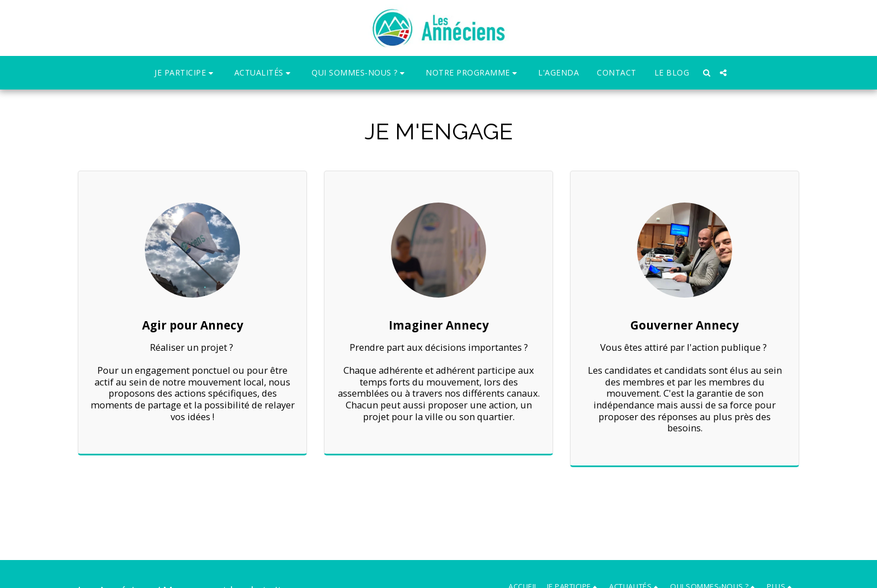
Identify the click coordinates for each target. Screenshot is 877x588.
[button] (185, 73)
